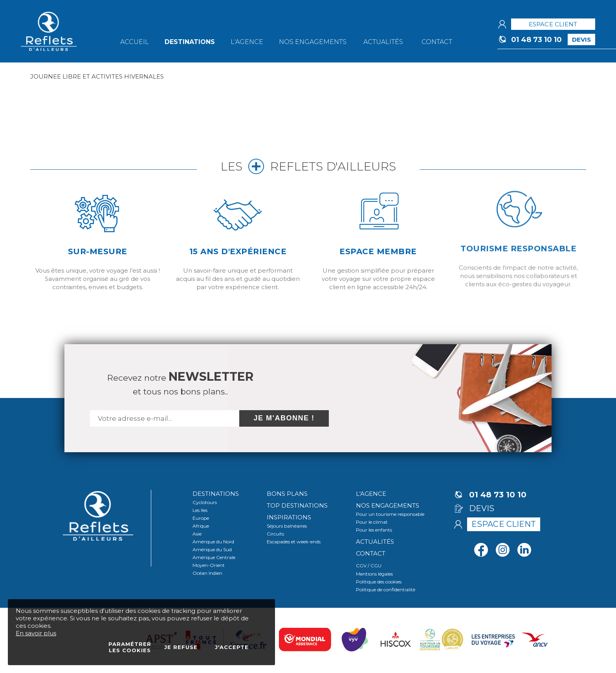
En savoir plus (36, 633)
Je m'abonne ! (284, 418)
